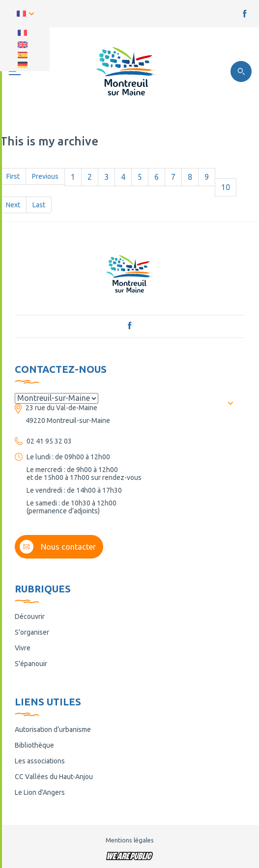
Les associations (40, 761)
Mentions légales (130, 840)
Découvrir (30, 616)
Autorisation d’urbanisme (53, 729)
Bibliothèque (34, 745)
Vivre (23, 648)
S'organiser (32, 632)
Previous (45, 176)
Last (39, 205)
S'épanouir (31, 664)
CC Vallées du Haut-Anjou (54, 777)
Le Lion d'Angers (40, 792)
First (13, 176)
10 (226, 187)
